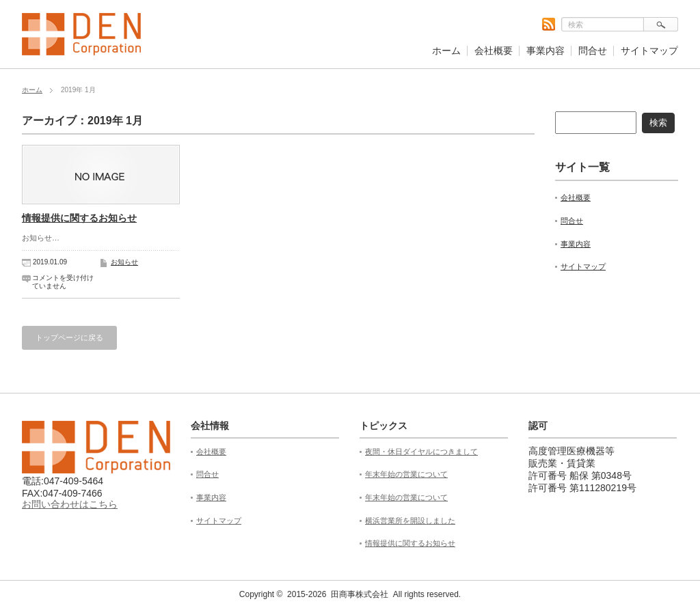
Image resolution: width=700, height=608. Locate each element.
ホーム (446, 51)
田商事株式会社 (360, 594)
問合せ (593, 51)
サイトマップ (649, 51)
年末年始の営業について (406, 474)
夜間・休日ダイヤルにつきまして (421, 452)
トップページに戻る (69, 337)
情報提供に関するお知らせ (79, 218)
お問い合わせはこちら (70, 504)
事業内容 (546, 51)
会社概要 (494, 51)
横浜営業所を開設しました (410, 521)
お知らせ (124, 262)
